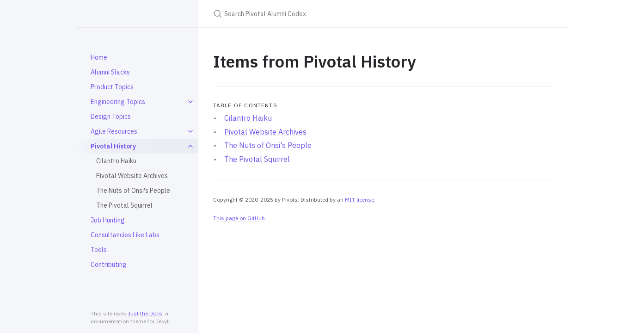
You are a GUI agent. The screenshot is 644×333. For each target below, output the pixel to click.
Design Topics (111, 117)
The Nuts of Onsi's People (133, 191)
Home (99, 57)
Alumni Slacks (110, 72)
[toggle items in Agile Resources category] (190, 131)
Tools (99, 250)
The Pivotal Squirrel (124, 205)
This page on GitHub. (240, 218)
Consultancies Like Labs (125, 235)
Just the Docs (145, 313)
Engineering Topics (118, 102)
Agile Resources (114, 131)
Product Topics (112, 87)
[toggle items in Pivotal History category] (190, 146)
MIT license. (360, 200)
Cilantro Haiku (116, 161)
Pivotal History (113, 146)
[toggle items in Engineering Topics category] (190, 102)
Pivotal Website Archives (132, 176)
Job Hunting (108, 220)
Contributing (109, 265)
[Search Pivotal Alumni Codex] (322, 14)
